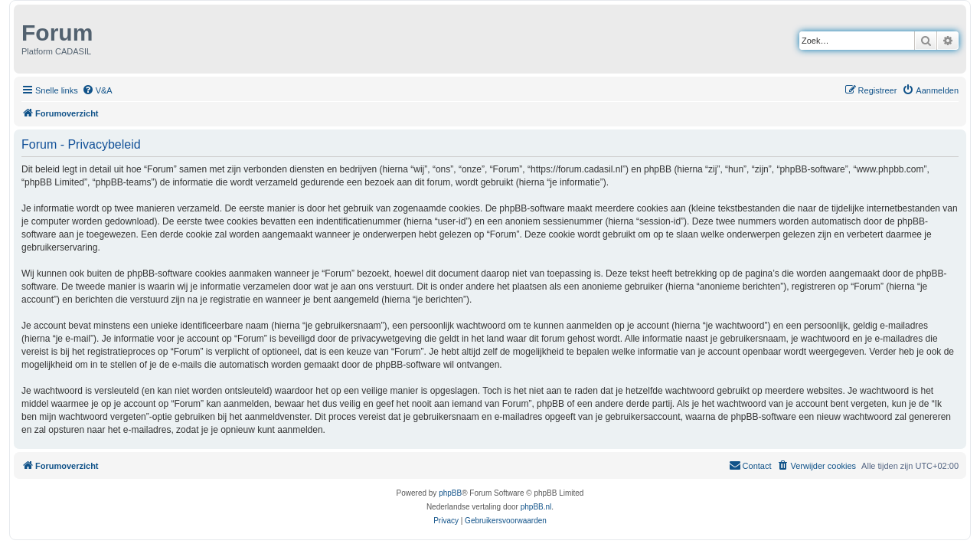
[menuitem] (97, 90)
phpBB (450, 493)
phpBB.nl (536, 507)
